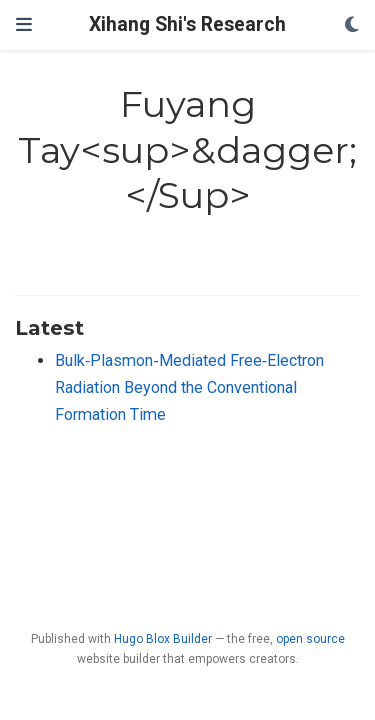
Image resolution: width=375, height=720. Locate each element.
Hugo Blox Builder (163, 639)
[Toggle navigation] (24, 25)
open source (310, 639)
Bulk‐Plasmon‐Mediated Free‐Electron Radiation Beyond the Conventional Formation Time (189, 387)
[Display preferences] (352, 25)
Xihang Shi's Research (187, 24)
